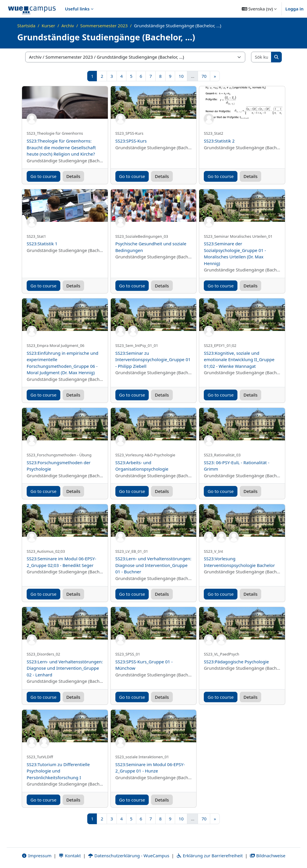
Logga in (294, 9)
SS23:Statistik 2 (219, 141)
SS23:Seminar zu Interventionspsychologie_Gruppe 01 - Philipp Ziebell (153, 360)
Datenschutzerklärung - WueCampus (129, 856)
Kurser (49, 26)
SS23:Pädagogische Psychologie (236, 662)
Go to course (43, 176)
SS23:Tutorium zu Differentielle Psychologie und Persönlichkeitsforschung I (58, 771)
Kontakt (70, 856)
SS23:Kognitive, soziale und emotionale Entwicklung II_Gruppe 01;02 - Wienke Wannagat (239, 360)
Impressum (36, 856)
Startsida (26, 26)
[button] (259, 9)
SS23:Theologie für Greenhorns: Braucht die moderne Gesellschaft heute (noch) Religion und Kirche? (61, 147)
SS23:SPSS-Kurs (131, 141)
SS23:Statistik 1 (42, 244)
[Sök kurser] (261, 57)
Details (73, 176)
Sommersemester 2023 (104, 26)
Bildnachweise (267, 856)
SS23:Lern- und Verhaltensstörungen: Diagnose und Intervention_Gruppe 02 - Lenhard (65, 668)
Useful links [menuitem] (77, 9)
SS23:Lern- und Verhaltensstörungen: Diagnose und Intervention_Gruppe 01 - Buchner (153, 565)
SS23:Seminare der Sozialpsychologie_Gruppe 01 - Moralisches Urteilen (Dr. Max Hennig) (235, 253)
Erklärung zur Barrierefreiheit (209, 856)
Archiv (68, 26)
